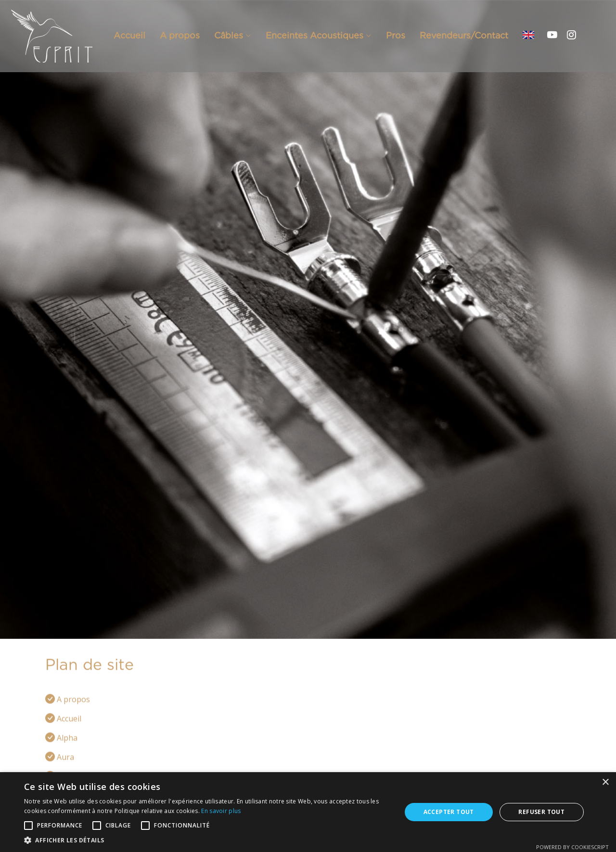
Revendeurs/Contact (464, 35)
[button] (207, 840)
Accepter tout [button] (449, 812)
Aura (65, 768)
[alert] (308, 812)
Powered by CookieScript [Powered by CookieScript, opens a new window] (572, 847)
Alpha (67, 749)
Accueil (129, 35)
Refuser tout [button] (541, 812)
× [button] (605, 782)
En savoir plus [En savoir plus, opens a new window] (221, 811)
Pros (396, 35)
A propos (180, 35)
